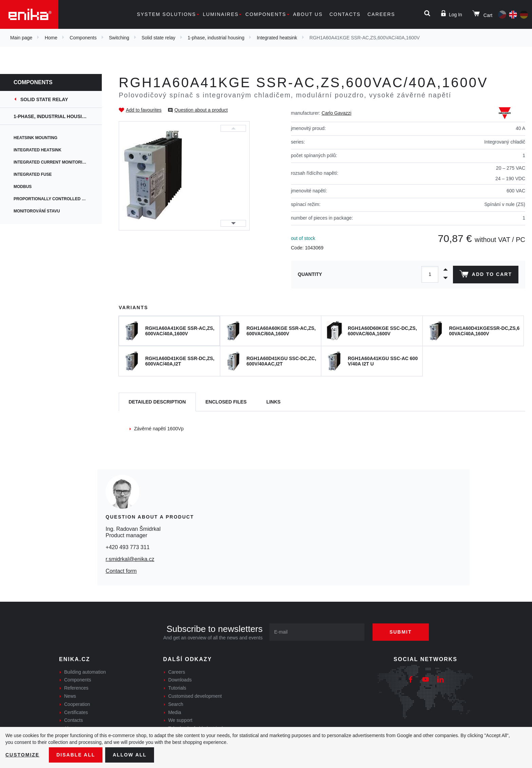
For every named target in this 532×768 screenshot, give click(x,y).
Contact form (121, 571)
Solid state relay (158, 38)
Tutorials (177, 688)
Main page (21, 38)
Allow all (130, 755)
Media (175, 712)
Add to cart (486, 275)
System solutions (166, 14)
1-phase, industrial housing (216, 38)
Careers (381, 14)
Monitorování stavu (37, 211)
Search (176, 704)
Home (51, 38)
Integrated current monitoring (51, 162)
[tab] (157, 402)
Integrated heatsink (277, 38)
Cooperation (77, 704)
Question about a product (201, 110)
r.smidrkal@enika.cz (130, 559)
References (76, 688)
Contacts (345, 14)
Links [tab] (273, 402)
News (70, 696)
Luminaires (221, 14)
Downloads (180, 680)
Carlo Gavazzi (337, 113)
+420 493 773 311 (127, 547)
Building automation (85, 672)
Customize (22, 755)
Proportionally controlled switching (58, 199)
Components (266, 14)
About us (308, 14)
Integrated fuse (33, 174)
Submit (401, 632)
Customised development (195, 696)
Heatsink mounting (35, 138)
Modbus (23, 187)
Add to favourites (144, 110)
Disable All (76, 755)
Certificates (76, 712)
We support (180, 720)
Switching (119, 38)
